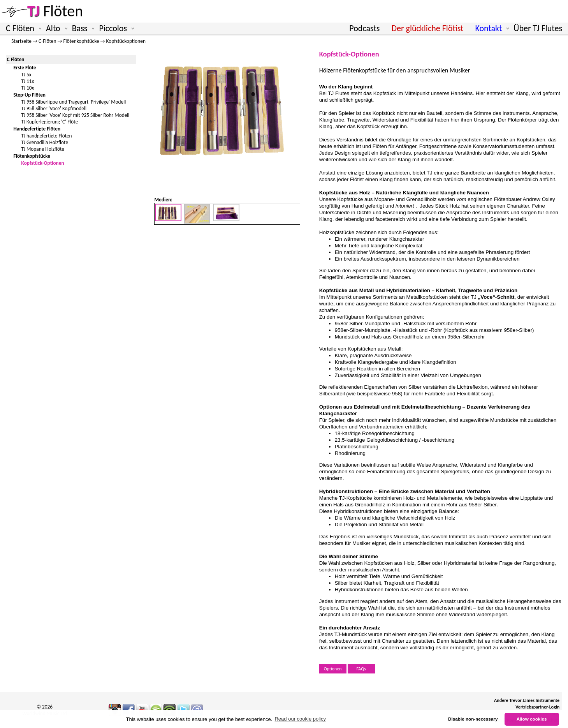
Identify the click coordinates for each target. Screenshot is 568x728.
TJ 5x (26, 75)
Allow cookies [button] (532, 719)
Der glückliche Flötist (427, 28)
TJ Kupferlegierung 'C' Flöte (50, 122)
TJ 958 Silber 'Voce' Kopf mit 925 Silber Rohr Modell (76, 115)
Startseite (21, 41)
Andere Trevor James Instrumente (527, 700)
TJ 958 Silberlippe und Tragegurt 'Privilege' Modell (74, 102)
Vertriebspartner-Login (537, 707)
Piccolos (115, 28)
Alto (55, 28)
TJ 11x (28, 81)
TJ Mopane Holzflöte (43, 149)
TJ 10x (28, 88)
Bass (82, 28)
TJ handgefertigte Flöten (47, 136)
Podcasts (364, 28)
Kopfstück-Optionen (43, 163)
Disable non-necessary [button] (473, 719)
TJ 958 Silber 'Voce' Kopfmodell (54, 108)
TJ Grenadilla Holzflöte (45, 142)
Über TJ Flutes (538, 28)
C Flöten (22, 28)
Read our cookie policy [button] (300, 719)
